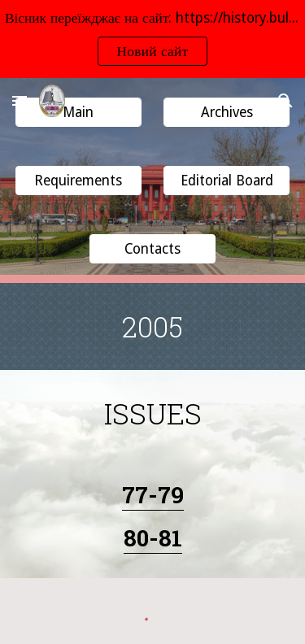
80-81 (153, 538)
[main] (153, 326)
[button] (20, 100)
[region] (152, 39)
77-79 (153, 495)
